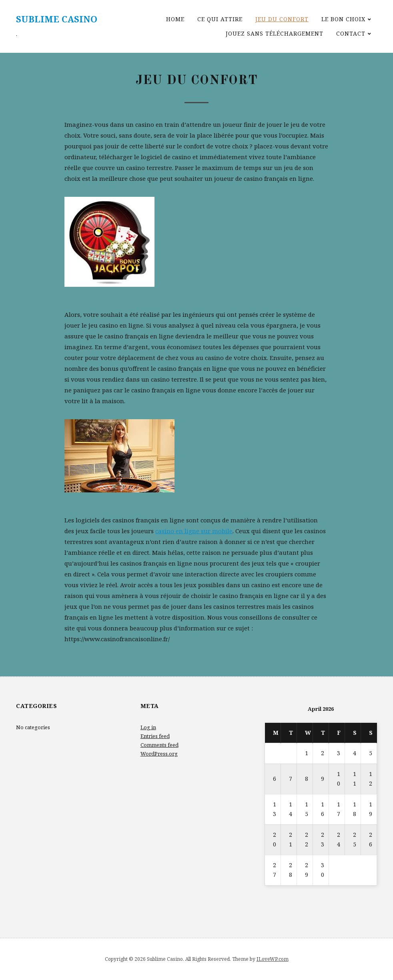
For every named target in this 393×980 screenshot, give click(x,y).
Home (175, 19)
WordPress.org (159, 754)
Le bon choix (343, 19)
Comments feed (159, 745)
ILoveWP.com (273, 959)
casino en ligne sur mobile (194, 531)
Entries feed (155, 736)
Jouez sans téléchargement (275, 33)
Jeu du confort (282, 19)
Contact (351, 33)
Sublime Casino (57, 19)
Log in (148, 727)
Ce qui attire (220, 19)
